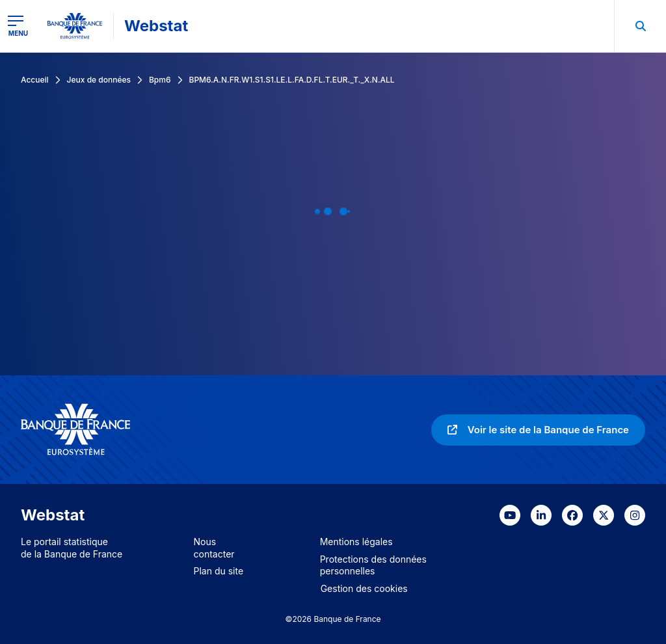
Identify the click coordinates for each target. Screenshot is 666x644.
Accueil (35, 80)
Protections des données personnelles (373, 565)
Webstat (156, 26)
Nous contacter (214, 548)
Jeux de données (99, 80)
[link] (538, 430)
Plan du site (219, 571)
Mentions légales (356, 542)
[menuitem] (640, 26)
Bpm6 (160, 80)
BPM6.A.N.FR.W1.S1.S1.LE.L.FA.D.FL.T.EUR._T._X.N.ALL (292, 80)
